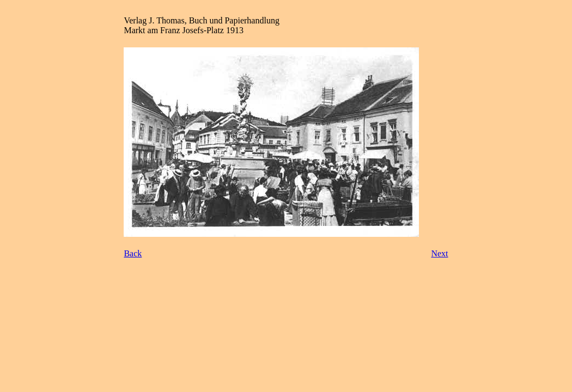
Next (439, 253)
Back (133, 253)
